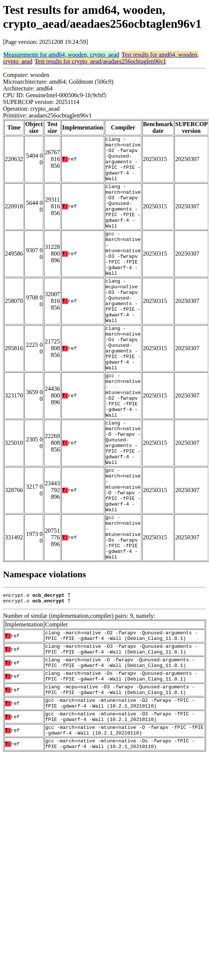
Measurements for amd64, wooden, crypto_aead (61, 55)
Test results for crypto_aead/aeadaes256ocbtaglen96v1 (100, 61)
